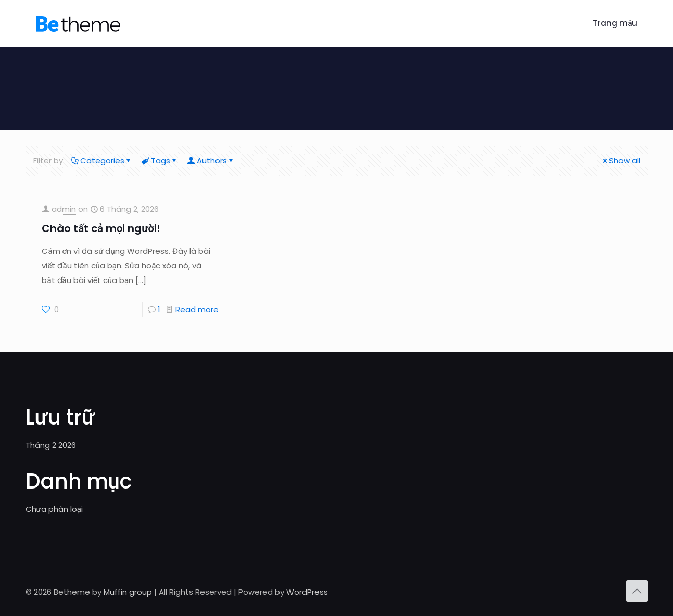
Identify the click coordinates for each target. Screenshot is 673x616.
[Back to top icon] (637, 591)
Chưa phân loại (54, 509)
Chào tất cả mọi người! (101, 228)
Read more (197, 309)
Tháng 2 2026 (51, 445)
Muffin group (128, 592)
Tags (160, 161)
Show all (621, 161)
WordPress (307, 592)
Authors (211, 161)
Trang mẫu (615, 23)
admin (64, 209)
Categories (101, 161)
